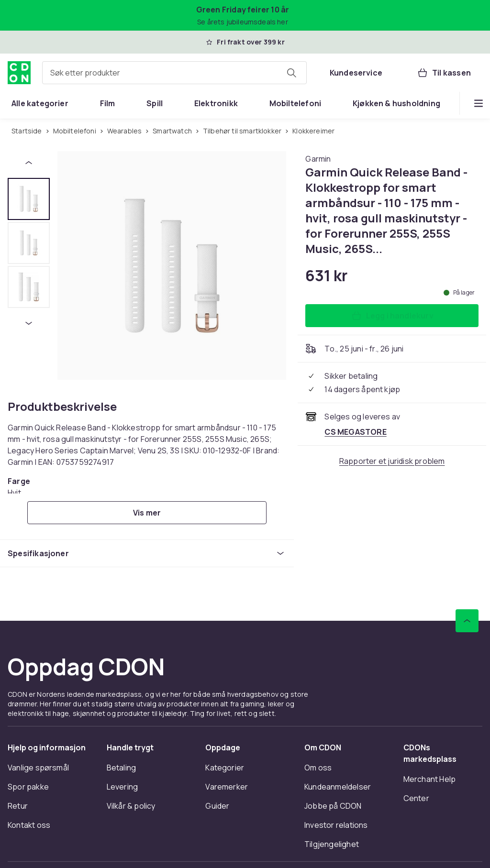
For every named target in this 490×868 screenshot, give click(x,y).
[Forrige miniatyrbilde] (29, 163)
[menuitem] (40, 103)
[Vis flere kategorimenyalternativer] (479, 103)
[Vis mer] (147, 513)
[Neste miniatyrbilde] (29, 323)
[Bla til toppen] (467, 621)
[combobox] (174, 73)
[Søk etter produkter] (291, 73)
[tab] (29, 199)
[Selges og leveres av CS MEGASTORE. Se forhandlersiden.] (355, 432)
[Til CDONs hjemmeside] (19, 73)
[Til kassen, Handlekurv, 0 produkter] (444, 73)
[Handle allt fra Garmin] (318, 159)
